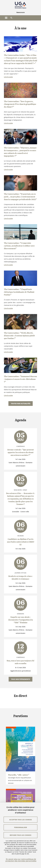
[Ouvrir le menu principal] (6, 18)
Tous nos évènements (20, 679)
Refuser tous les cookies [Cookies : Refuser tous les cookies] (20, 835)
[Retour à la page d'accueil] (20, 5)
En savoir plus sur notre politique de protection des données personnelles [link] (21, 860)
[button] (11, 18)
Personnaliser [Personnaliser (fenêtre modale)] (20, 827)
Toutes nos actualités (21, 403)
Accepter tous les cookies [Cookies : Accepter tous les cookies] (21, 820)
